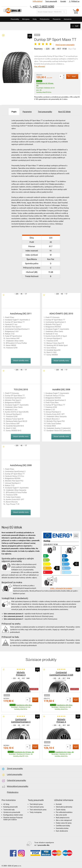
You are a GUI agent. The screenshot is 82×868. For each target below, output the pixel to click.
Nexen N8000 (11, 345)
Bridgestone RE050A (53, 327)
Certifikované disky (63, 826)
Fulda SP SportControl (13, 336)
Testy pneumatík (51, 1)
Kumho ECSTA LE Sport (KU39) (17, 412)
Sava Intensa (51, 348)
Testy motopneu (36, 812)
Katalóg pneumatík (10, 807)
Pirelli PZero (10, 317)
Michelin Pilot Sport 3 (13, 327)
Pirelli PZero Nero (52, 403)
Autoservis (68, 19)
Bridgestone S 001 (12, 331)
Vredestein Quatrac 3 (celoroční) (59, 428)
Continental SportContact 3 (56, 322)
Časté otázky (61, 810)
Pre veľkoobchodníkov (64, 812)
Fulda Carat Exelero (54, 424)
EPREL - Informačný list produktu (61, 588)
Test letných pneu (36, 804)
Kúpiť (71, 76)
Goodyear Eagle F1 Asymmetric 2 (18, 320)
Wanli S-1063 (51, 352)
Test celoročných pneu (38, 810)
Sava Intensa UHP (13, 338)
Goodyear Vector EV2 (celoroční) (59, 431)
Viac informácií (40, 66)
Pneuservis (57, 19)
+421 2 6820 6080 (43, 7)
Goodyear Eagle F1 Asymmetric (57, 329)
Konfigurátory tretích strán (13, 815)
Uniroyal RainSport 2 (54, 338)
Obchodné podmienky (64, 807)
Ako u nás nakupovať (64, 820)
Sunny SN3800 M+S (14, 431)
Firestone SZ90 (12, 348)
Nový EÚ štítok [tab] (64, 112)
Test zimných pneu (37, 807)
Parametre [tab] (27, 112)
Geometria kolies (62, 828)
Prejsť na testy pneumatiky (65, 45)
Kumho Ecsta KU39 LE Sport (56, 336)
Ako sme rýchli (61, 815)
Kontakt (63, 1)
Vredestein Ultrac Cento (15, 341)
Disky (35, 19)
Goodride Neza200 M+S (15, 426)
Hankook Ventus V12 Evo (55, 396)
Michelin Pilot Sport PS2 (56, 421)
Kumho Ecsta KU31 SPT (56, 414)
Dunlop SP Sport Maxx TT (15, 322)
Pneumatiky (15, 19)
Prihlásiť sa (74, 1)
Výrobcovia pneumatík (12, 812)
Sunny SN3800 (52, 355)
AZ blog (6, 804)
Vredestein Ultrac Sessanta (57, 417)
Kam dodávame (62, 831)
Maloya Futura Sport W (55, 343)
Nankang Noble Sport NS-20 (17, 421)
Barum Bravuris (12, 502)
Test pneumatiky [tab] (45, 112)
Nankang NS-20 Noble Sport (57, 345)
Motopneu (26, 19)
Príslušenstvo (45, 19)
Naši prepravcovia (63, 818)
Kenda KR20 (51, 426)
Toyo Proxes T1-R (13, 504)
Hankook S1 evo (11, 324)
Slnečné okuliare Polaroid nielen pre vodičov (13, 819)
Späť (77, 26)
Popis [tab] (14, 112)
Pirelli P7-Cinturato (52, 317)
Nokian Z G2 (10, 334)
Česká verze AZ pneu (64, 823)
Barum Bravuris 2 (53, 419)
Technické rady (9, 810)
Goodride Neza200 (53, 350)
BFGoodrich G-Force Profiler (16, 343)
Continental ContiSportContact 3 (17, 329)
